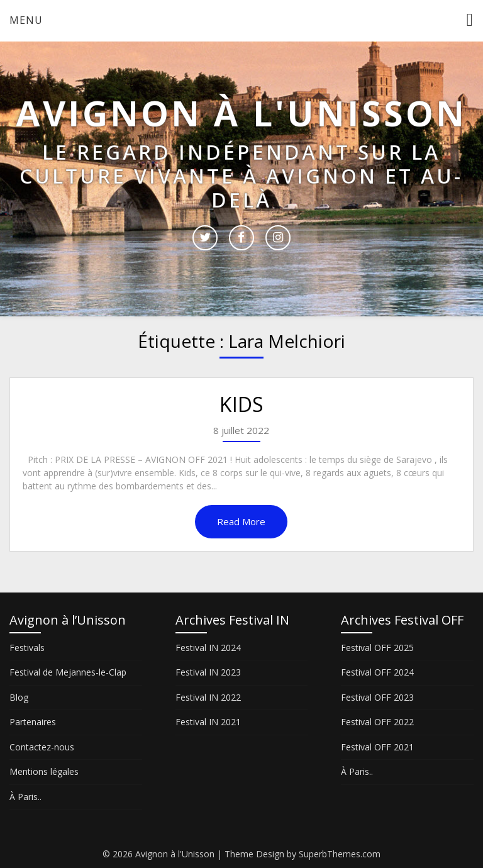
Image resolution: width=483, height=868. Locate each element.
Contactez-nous (42, 747)
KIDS (241, 404)
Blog (19, 697)
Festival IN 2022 (208, 697)
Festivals (27, 648)
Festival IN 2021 (208, 722)
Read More (241, 521)
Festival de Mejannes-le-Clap (68, 672)
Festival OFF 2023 (377, 697)
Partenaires (33, 722)
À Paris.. (25, 797)
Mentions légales (44, 771)
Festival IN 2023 (208, 672)
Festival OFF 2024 (377, 672)
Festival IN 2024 (208, 648)
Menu (26, 20)
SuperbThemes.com (340, 854)
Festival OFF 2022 (377, 722)
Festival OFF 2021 (377, 747)
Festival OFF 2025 (377, 648)
